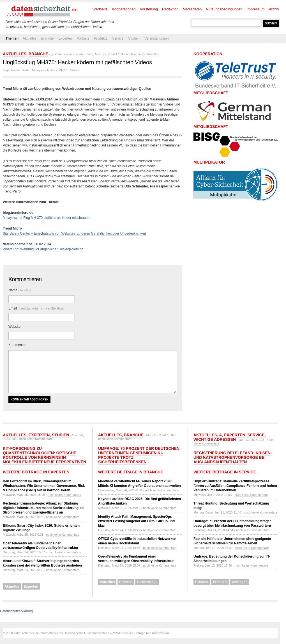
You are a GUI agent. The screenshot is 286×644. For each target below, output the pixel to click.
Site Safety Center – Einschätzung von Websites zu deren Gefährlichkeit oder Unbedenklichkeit (74, 233)
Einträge (139, 633)
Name (20, 290)
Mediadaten (192, 9)
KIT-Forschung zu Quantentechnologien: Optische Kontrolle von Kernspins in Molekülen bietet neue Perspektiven (44, 455)
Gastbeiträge (147, 582)
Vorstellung (149, 9)
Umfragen (240, 582)
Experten (65, 38)
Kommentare (161, 633)
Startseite (100, 9)
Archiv (274, 9)
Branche (48, 38)
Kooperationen (124, 9)
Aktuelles (30, 38)
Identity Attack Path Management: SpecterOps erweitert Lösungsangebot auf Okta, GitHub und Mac (136, 521)
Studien (134, 38)
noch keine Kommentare (143, 54)
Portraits (83, 38)
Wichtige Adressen (215, 439)
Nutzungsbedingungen (224, 9)
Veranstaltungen (157, 38)
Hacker (16, 70)
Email (36, 308)
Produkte (101, 38)
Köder (26, 70)
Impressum (256, 9)
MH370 (64, 70)
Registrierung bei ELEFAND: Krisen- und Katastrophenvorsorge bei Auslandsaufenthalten (233, 457)
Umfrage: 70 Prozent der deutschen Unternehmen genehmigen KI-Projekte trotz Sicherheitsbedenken (139, 455)
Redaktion (170, 9)
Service (118, 38)
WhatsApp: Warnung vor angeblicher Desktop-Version (43, 249)
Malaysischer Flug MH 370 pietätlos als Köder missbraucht (47, 218)
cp (76, 54)
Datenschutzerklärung (16, 611)
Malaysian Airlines (45, 70)
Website (14, 327)
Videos (75, 70)
